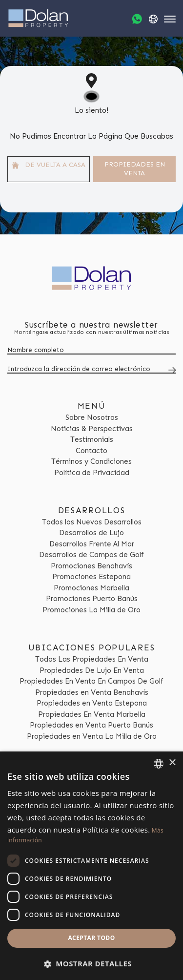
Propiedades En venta (135, 169)
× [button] (172, 763)
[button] (91, 964)
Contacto (91, 451)
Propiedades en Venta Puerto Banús (91, 725)
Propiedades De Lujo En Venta (92, 670)
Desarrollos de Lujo (91, 533)
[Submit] (171, 370)
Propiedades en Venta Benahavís (92, 692)
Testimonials (92, 439)
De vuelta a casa (49, 165)
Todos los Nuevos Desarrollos (92, 522)
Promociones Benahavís (91, 566)
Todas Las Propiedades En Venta (92, 659)
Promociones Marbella (91, 588)
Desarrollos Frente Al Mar (92, 544)
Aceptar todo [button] (91, 938)
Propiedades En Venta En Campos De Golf (91, 681)
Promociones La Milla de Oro (91, 610)
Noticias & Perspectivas (92, 429)
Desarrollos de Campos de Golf (91, 555)
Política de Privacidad (92, 473)
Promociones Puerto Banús (92, 599)
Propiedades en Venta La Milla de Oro (92, 736)
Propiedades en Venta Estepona (92, 703)
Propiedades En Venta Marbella (92, 714)
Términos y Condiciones (91, 461)
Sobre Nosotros (92, 417)
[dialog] (91, 866)
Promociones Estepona (91, 577)
